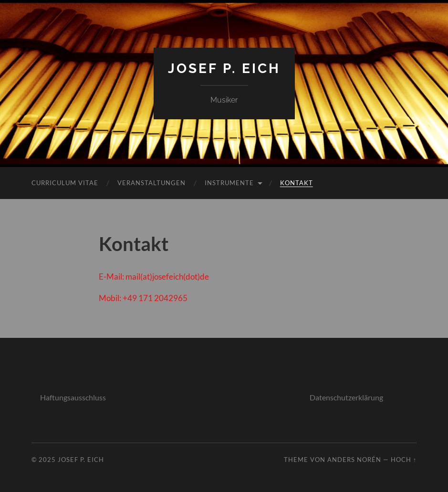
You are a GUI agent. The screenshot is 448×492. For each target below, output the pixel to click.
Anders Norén (354, 460)
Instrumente (229, 183)
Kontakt (297, 183)
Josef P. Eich (224, 68)
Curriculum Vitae (65, 183)
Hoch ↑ (404, 460)
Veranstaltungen (151, 183)
